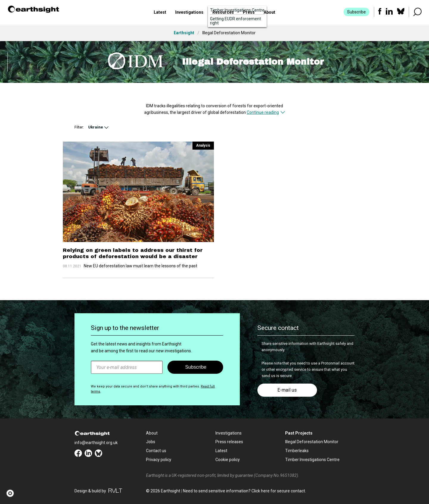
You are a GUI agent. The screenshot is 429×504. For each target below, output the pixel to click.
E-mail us (287, 390)
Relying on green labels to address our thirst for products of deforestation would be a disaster (133, 253)
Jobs (151, 442)
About (269, 13)
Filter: (79, 127)
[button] (12, 493)
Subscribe (356, 13)
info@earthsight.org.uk (96, 443)
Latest (160, 13)
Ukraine (96, 127)
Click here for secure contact (278, 491)
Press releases (229, 442)
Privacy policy (159, 460)
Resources (223, 13)
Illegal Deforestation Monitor (312, 442)
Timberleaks (297, 451)
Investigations (189, 13)
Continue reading (263, 112)
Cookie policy (228, 460)
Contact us (156, 451)
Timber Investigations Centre (312, 460)
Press (249, 13)
